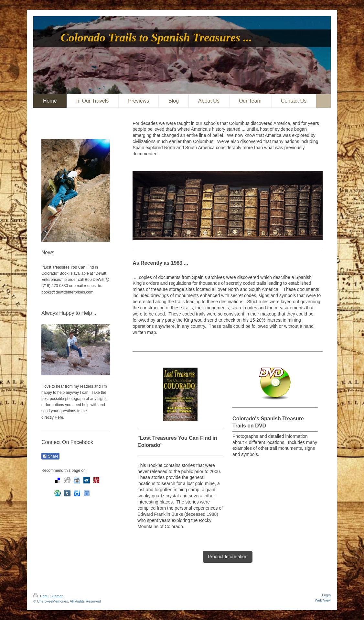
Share (50, 456)
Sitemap (57, 596)
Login (326, 595)
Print (41, 596)
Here (59, 417)
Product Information (228, 557)
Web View (323, 600)
